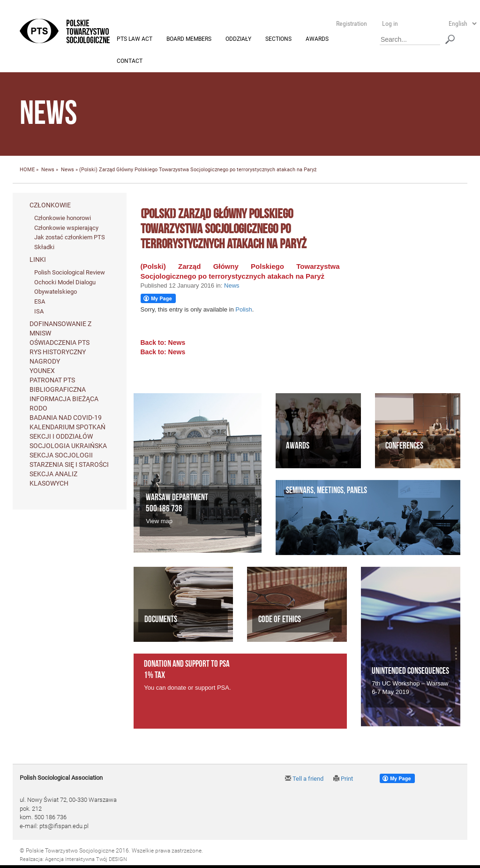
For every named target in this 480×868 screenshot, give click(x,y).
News (48, 170)
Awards (317, 39)
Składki (44, 247)
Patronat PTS (52, 381)
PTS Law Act (135, 39)
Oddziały (238, 39)
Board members (189, 39)
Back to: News (163, 343)
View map (159, 521)
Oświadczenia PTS (60, 343)
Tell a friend (304, 779)
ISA (39, 311)
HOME (27, 170)
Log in (390, 23)
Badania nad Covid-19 (66, 418)
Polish (244, 310)
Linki (38, 260)
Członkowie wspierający (66, 228)
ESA (40, 302)
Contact (130, 61)
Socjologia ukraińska (68, 446)
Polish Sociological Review (70, 273)
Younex (42, 371)
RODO (38, 409)
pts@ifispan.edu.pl (64, 826)
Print (343, 779)
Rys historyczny (58, 352)
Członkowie (50, 206)
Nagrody (45, 362)
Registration (352, 23)
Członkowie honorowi (63, 218)
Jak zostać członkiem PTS (70, 238)
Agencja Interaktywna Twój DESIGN (86, 859)
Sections (278, 39)
